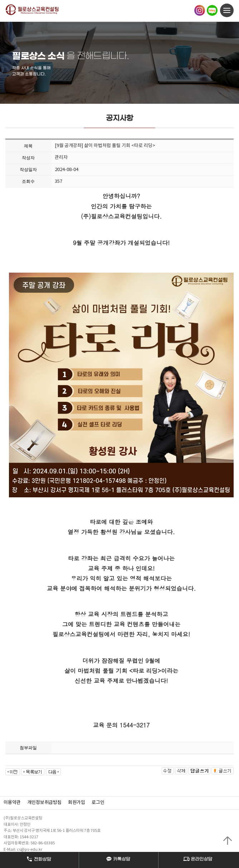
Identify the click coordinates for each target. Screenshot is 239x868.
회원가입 (77, 803)
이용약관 (12, 803)
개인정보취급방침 (44, 803)
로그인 (98, 803)
